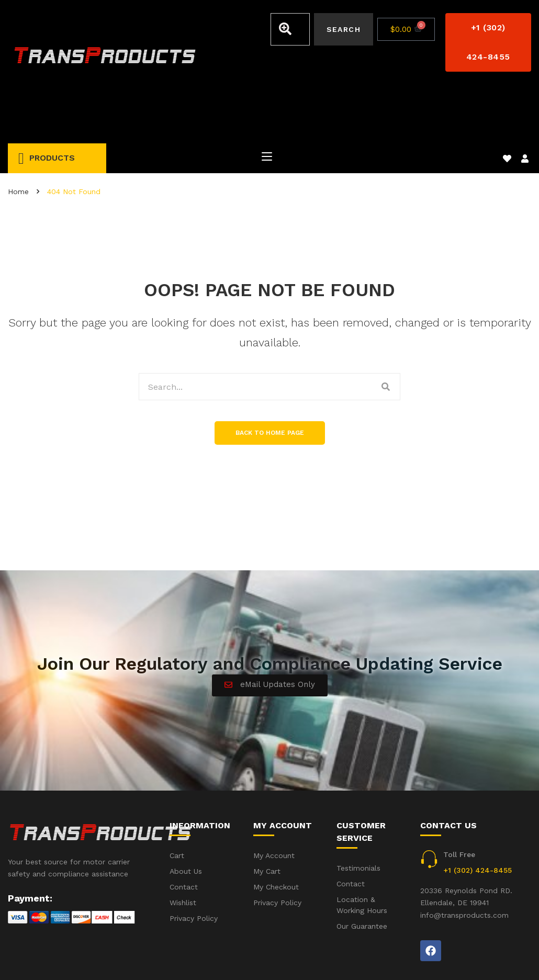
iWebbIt (87, 959)
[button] (488, 42)
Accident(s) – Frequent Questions (407, 958)
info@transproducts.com (464, 857)
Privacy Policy (507, 958)
